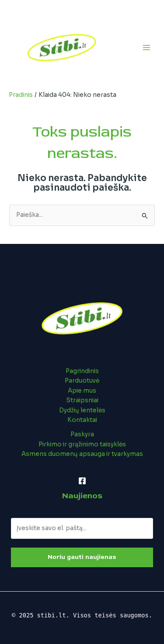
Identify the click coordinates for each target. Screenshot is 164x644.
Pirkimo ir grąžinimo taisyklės (82, 444)
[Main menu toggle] (147, 47)
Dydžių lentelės (82, 410)
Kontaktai (82, 420)
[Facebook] (82, 481)
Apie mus (82, 391)
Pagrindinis (82, 371)
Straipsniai (82, 400)
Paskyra (82, 434)
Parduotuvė (82, 381)
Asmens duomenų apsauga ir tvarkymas (82, 454)
